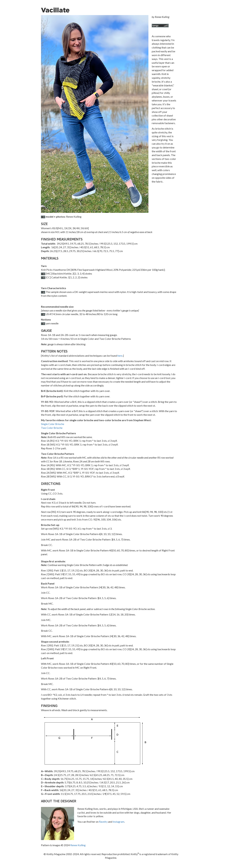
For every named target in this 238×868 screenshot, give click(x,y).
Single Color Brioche (53, 424)
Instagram (119, 822)
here (120, 356)
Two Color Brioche (52, 428)
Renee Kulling (78, 845)
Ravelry (103, 822)
